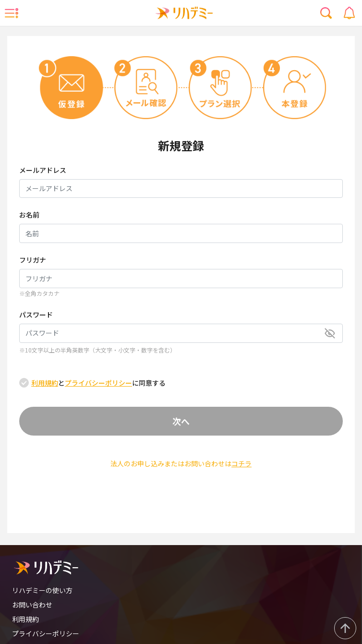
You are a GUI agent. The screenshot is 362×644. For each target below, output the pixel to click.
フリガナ (33, 260)
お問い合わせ (32, 605)
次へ (181, 421)
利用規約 (45, 383)
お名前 (29, 215)
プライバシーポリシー (98, 383)
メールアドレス (43, 170)
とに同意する (98, 383)
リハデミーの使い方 (42, 590)
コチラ (241, 463)
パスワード (36, 315)
